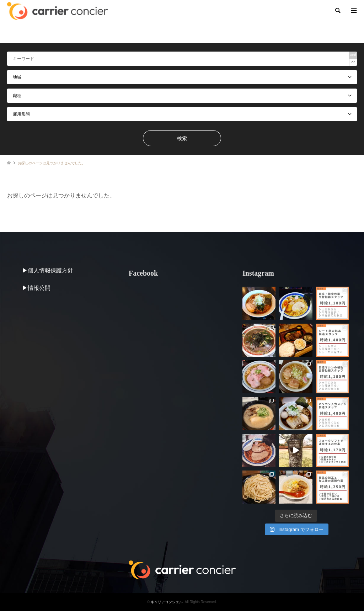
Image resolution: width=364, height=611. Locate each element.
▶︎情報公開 (36, 288)
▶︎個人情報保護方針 (48, 270)
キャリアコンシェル (167, 602)
